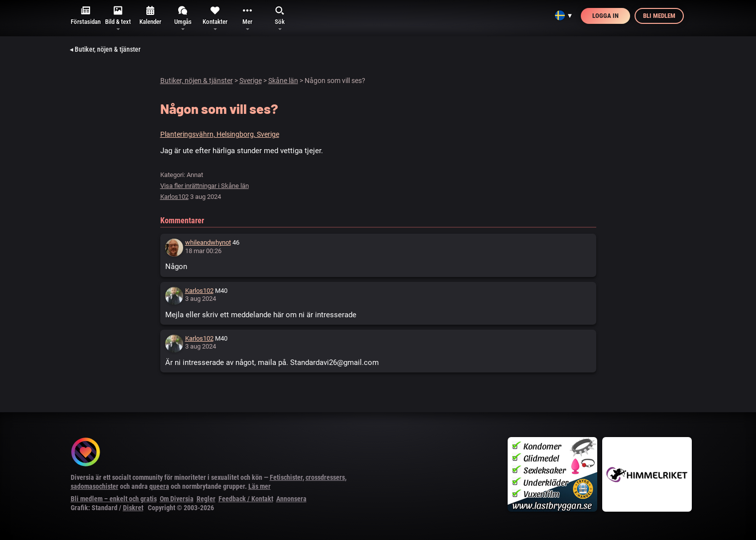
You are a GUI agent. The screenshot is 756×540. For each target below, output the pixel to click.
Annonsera (291, 499)
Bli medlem (659, 16)
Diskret (133, 508)
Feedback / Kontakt (246, 499)
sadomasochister (95, 486)
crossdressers (325, 477)
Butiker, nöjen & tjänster (197, 81)
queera (159, 486)
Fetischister (286, 477)
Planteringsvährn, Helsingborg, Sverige (220, 134)
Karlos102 (174, 197)
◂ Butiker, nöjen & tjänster (105, 49)
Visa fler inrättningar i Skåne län (205, 186)
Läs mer (260, 486)
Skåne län (283, 81)
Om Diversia (177, 499)
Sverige (251, 81)
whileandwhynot (208, 242)
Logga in (605, 16)
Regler (206, 499)
